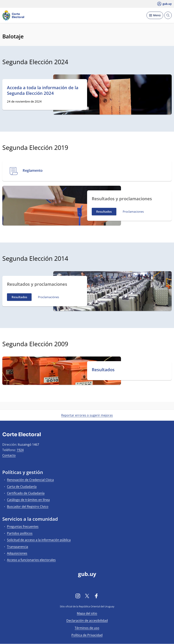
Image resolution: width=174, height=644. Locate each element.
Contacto (9, 455)
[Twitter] (87, 596)
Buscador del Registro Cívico (28, 507)
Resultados (104, 212)
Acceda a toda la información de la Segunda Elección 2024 (43, 90)
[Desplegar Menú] (155, 15)
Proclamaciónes (48, 297)
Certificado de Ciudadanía (26, 493)
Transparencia (18, 547)
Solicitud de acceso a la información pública (39, 540)
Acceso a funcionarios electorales (31, 560)
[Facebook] (96, 596)
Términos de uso (87, 628)
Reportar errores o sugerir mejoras (87, 415)
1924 (20, 450)
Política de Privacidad (87, 635)
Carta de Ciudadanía (22, 487)
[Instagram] (78, 596)
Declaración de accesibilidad (87, 621)
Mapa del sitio (87, 613)
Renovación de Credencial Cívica (30, 480)
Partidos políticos (20, 533)
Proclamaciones (133, 212)
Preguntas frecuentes (23, 527)
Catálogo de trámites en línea (28, 500)
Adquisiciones (17, 553)
